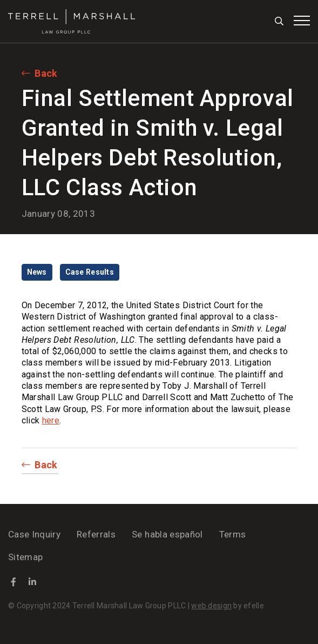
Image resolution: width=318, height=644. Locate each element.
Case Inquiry (34, 534)
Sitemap (25, 557)
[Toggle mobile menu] (302, 21)
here (51, 420)
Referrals (96, 534)
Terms (233, 534)
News (37, 272)
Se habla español (167, 534)
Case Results (90, 272)
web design (211, 606)
